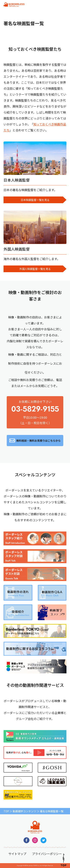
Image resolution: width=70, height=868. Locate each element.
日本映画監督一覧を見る (35, 200)
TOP (6, 811)
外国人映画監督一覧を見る (35, 269)
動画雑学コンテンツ (24, 811)
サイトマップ (17, 854)
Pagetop (63, 860)
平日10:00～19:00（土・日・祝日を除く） (55, 5)
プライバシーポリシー (47, 854)
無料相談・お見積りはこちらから (44, 5)
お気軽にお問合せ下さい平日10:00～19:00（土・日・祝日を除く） (35, 412)
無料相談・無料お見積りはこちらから (38, 441)
